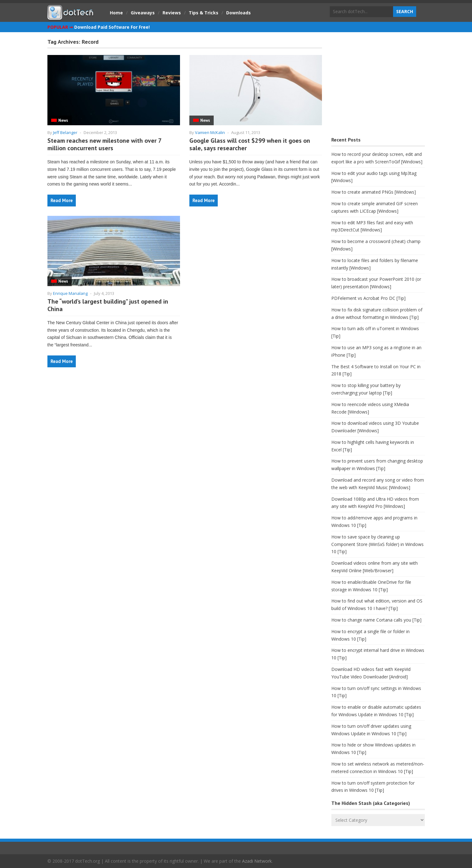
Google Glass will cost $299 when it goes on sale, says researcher (250, 144)
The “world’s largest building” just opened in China (108, 305)
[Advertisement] (378, 86)
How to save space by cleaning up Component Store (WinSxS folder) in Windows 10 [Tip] (377, 544)
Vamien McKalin (210, 132)
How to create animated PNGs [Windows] (374, 192)
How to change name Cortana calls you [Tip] (376, 620)
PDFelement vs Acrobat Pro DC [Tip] (368, 298)
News (63, 120)
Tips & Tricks (204, 13)
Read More (62, 200)
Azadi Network (257, 861)
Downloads (238, 13)
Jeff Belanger (65, 132)
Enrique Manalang (70, 293)
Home (116, 13)
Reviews (172, 13)
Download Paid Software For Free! (112, 27)
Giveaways (143, 13)
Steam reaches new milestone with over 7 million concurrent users (104, 144)
